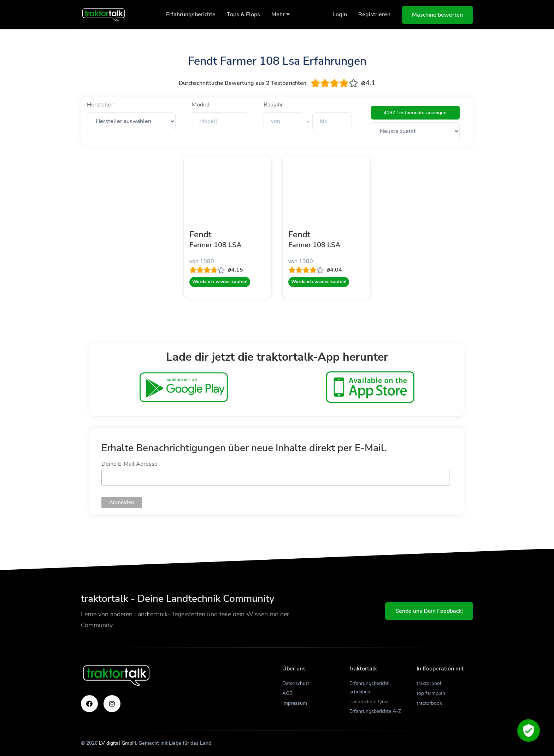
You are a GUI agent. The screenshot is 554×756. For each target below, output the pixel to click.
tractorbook (429, 703)
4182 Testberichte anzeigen (415, 113)
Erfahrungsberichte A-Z (375, 711)
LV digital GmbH (117, 743)
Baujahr (273, 105)
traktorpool (429, 683)
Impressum (295, 703)
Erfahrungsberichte (191, 14)
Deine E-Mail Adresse (129, 464)
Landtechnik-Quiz (369, 702)
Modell (201, 105)
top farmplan (431, 693)
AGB (287, 693)
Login (340, 14)
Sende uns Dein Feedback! (429, 611)
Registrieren (374, 14)
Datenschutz (296, 683)
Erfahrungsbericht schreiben (369, 688)
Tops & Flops (243, 14)
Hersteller (100, 105)
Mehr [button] (281, 14)
